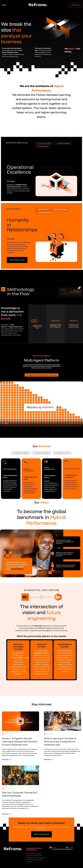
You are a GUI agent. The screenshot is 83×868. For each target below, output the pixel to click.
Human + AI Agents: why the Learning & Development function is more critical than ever (20, 742)
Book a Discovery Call (17, 260)
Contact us (76, 5)
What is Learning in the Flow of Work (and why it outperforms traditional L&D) (60, 742)
